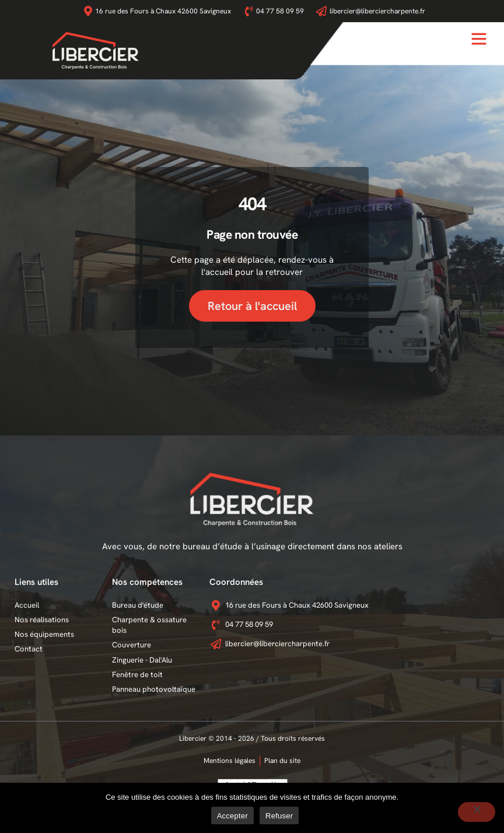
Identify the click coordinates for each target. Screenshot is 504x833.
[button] (479, 39)
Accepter (232, 816)
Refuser (279, 816)
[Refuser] (477, 812)
